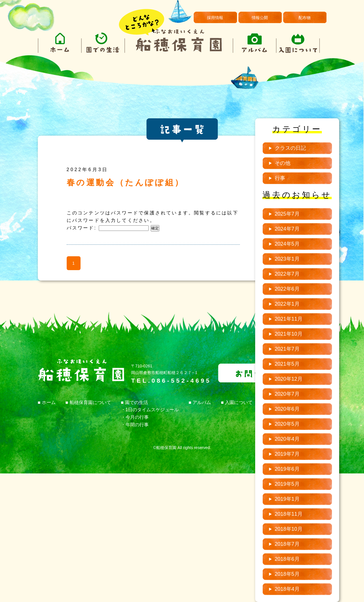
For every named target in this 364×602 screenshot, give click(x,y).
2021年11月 (289, 319)
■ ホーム (47, 402)
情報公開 (260, 18)
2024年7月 (287, 229)
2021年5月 (287, 364)
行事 (280, 178)
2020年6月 (287, 409)
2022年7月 (287, 274)
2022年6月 (287, 289)
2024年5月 (287, 244)
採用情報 (215, 18)
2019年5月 (287, 484)
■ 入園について (237, 402)
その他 (283, 163)
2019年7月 (287, 454)
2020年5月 (287, 424)
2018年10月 (289, 529)
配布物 (305, 18)
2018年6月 (287, 559)
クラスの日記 (290, 148)
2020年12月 (289, 379)
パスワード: (108, 228)
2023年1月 (287, 259)
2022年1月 (287, 304)
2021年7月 (287, 349)
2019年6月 (287, 469)
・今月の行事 (135, 417)
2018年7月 (287, 544)
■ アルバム (200, 402)
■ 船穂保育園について (88, 402)
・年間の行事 (135, 425)
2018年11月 (289, 514)
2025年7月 (287, 214)
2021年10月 (289, 334)
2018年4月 (287, 589)
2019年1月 (287, 499)
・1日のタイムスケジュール (150, 410)
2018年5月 (287, 574)
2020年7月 (287, 394)
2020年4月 (287, 439)
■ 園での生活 (135, 402)
